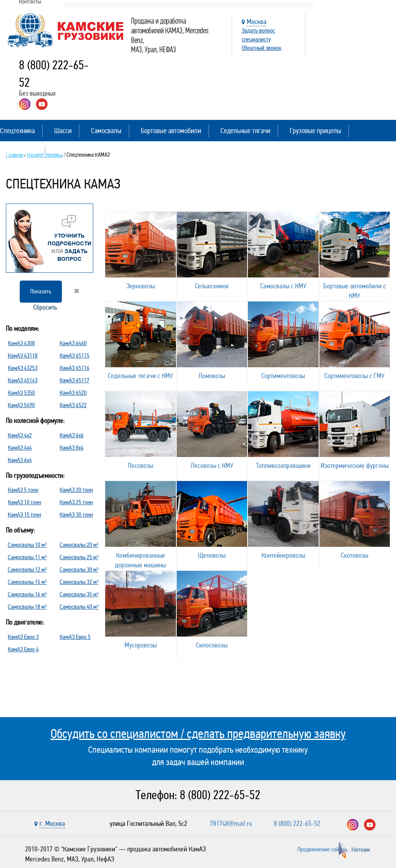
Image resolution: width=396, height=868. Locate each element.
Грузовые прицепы (315, 131)
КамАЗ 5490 (21, 405)
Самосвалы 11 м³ (27, 557)
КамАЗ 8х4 (72, 448)
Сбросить (55, 300)
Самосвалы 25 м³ (79, 557)
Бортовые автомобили (171, 131)
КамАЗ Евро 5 (75, 637)
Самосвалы (106, 131)
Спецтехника (17, 131)
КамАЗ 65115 (74, 355)
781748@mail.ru (231, 823)
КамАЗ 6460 (73, 343)
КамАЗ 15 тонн (24, 514)
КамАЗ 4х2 (20, 435)
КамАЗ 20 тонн (76, 490)
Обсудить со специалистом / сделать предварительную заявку (198, 734)
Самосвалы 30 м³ (79, 569)
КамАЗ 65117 (74, 380)
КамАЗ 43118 (23, 355)
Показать (41, 291)
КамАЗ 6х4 (20, 460)
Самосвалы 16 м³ (27, 594)
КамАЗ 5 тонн (23, 490)
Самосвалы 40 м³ (79, 607)
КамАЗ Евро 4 (23, 649)
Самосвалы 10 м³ (27, 545)
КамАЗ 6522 (73, 405)
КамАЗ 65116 (74, 368)
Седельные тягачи (245, 131)
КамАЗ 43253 (23, 368)
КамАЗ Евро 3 (23, 637)
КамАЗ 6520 (73, 393)
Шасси (63, 131)
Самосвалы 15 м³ (27, 582)
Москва (257, 22)
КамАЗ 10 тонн (24, 502)
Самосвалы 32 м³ (79, 582)
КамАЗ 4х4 (20, 448)
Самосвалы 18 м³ (27, 607)
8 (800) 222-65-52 (220, 795)
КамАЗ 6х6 (72, 435)
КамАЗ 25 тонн (76, 502)
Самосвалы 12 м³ (27, 569)
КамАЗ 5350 (21, 393)
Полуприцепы (19, 152)
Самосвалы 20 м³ (79, 545)
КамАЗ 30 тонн (76, 514)
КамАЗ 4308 (21, 343)
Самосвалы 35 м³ (79, 594)
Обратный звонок (262, 48)
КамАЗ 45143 (23, 380)
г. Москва (52, 823)
